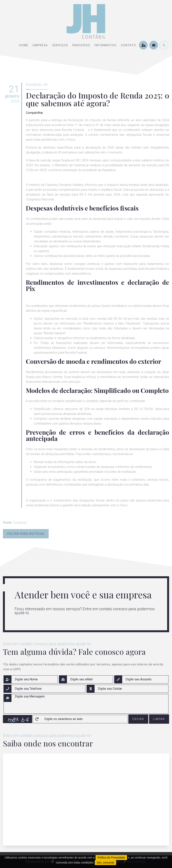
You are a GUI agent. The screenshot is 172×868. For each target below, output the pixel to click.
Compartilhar (34, 113)
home (24, 45)
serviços (60, 45)
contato (128, 45)
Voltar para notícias (26, 534)
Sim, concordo (105, 863)
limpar (159, 719)
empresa (40, 45)
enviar (138, 719)
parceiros (81, 45)
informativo (106, 45)
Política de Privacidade (111, 858)
